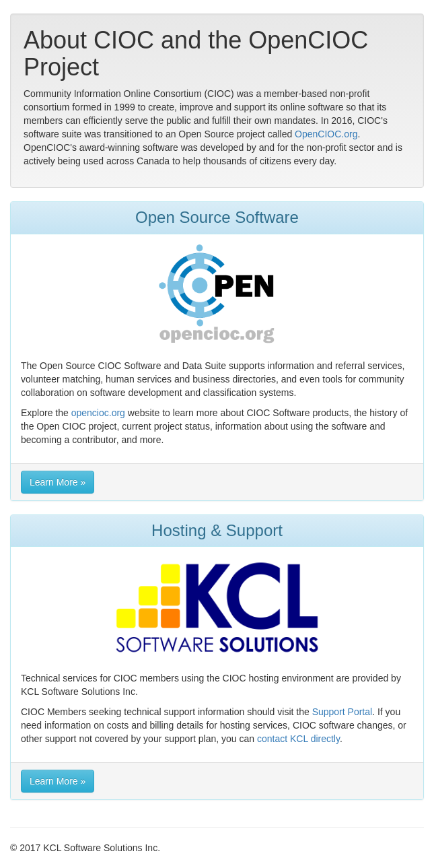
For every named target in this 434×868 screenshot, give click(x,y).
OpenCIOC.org (326, 134)
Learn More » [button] (58, 482)
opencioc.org (98, 413)
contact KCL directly (298, 739)
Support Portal (342, 712)
